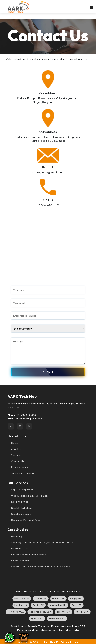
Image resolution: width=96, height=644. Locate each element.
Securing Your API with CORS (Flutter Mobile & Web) (42, 542)
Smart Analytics (20, 560)
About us (16, 449)
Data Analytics (20, 502)
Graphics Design (21, 514)
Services (16, 455)
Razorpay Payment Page (26, 520)
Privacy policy (20, 467)
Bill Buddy (17, 536)
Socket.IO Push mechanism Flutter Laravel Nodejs (41, 567)
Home (15, 443)
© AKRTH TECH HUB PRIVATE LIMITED (54, 642)
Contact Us (18, 461)
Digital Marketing (21, 508)
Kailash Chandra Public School (29, 555)
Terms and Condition (23, 473)
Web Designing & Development (30, 496)
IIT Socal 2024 (20, 548)
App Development (22, 490)
